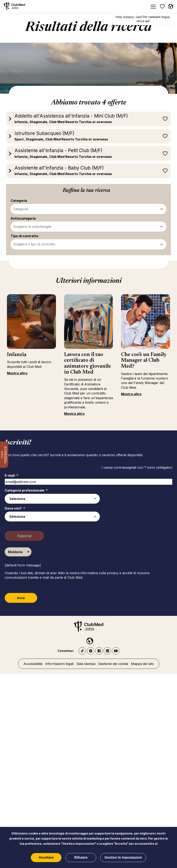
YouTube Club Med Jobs (116, 651)
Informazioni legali (59, 664)
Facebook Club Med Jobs (99, 651)
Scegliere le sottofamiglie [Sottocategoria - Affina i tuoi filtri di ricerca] (32, 227)
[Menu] (153, 7)
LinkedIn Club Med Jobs (107, 651)
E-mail (11, 475)
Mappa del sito (142, 664)
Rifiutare (81, 857)
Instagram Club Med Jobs (91, 651)
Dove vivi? (15, 508)
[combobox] (52, 517)
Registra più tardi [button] (165, 119)
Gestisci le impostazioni (123, 857)
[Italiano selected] (89, 640)
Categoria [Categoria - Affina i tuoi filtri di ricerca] (20, 209)
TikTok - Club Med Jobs (82, 651)
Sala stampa (86, 664)
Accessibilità (33, 664)
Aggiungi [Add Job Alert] (24, 536)
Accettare (46, 857)
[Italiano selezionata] (170, 7)
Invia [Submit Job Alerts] (21, 598)
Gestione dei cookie (113, 664)
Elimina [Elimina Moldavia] (28, 552)
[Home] (14, 7)
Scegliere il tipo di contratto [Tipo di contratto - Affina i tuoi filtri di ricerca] (34, 244)
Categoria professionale (26, 490)
